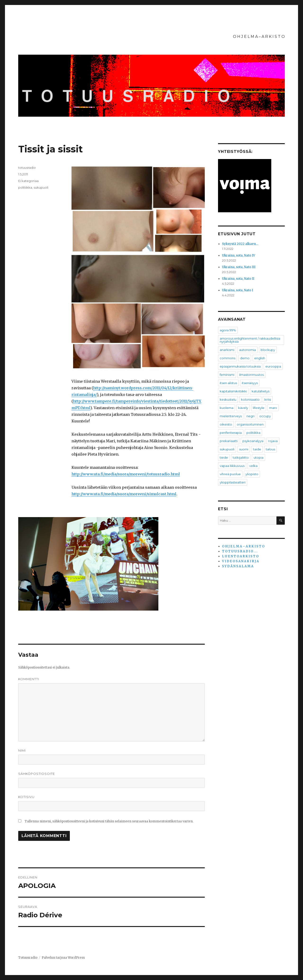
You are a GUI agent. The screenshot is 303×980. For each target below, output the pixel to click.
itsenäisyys (250, 383)
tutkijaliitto (241, 457)
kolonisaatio (250, 399)
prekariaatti (229, 441)
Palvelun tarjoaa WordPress (63, 958)
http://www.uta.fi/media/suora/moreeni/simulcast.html (124, 494)
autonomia (247, 350)
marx (273, 408)
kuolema (227, 408)
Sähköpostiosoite (37, 774)
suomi (244, 449)
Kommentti (29, 679)
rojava (273, 441)
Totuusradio (28, 958)
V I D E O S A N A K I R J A (240, 561)
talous (270, 449)
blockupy (268, 350)
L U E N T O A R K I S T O (240, 556)
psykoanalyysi (253, 441)
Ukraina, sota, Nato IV (239, 255)
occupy (265, 416)
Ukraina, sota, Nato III (239, 267)
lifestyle (259, 408)
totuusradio (27, 168)
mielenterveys (231, 416)
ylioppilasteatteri (233, 482)
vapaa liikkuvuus (232, 466)
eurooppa (273, 366)
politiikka (25, 187)
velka (253, 466)
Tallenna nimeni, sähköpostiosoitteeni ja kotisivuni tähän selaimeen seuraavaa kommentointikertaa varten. (109, 821)
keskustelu (228, 399)
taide (257, 449)
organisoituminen (250, 424)
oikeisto (226, 424)
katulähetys (261, 391)
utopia (258, 457)
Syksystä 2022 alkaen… (240, 244)
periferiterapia (231, 433)
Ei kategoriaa (28, 181)
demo (245, 358)
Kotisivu (26, 797)
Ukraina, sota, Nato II (238, 279)
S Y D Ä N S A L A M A (238, 566)
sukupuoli (41, 187)
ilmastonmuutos (251, 375)
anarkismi (227, 350)
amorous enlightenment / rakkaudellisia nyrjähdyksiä (250, 340)
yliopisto (252, 474)
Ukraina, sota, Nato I (238, 290)
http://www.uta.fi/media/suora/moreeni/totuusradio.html (126, 474)
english (260, 358)
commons (227, 358)
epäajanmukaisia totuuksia (240, 366)
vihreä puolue (230, 474)
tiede (224, 457)
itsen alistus (228, 383)
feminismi (227, 375)
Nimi (22, 750)
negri (250, 416)
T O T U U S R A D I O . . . (240, 551)
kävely (243, 408)
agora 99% (228, 330)
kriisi (268, 399)
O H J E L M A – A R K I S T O (259, 37)
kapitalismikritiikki (233, 391)
